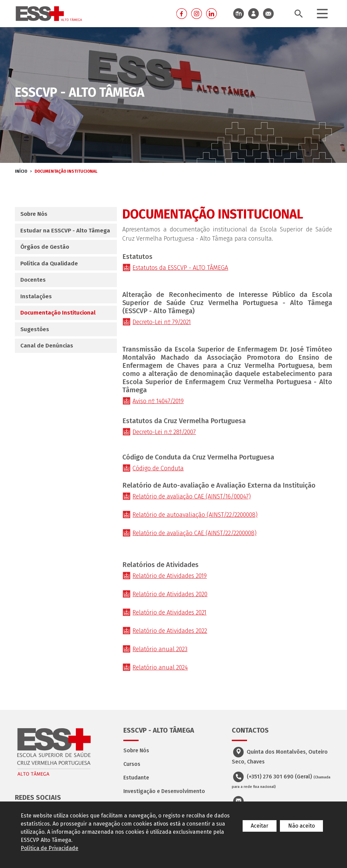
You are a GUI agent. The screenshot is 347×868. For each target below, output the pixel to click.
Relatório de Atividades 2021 (169, 612)
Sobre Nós (136, 750)
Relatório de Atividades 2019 (170, 576)
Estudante (136, 778)
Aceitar (260, 826)
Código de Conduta (158, 468)
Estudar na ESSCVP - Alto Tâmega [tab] (65, 231)
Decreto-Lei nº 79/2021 (162, 322)
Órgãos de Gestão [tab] (45, 247)
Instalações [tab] (36, 296)
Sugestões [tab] (35, 329)
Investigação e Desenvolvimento (164, 791)
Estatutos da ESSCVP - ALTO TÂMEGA (180, 268)
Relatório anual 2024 (160, 667)
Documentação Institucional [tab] (58, 313)
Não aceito (301, 826)
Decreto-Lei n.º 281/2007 (164, 432)
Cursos (132, 764)
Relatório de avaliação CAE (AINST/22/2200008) (195, 533)
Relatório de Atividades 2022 (170, 631)
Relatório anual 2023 (160, 649)
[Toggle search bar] (299, 14)
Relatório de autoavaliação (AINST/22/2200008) (195, 515)
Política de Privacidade (49, 848)
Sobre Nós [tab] (34, 214)
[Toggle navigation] (322, 14)
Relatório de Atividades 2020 (170, 594)
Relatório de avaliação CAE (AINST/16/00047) (192, 496)
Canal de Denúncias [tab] (47, 346)
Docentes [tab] (33, 280)
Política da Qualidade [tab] (49, 263)
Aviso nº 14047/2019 (158, 401)
